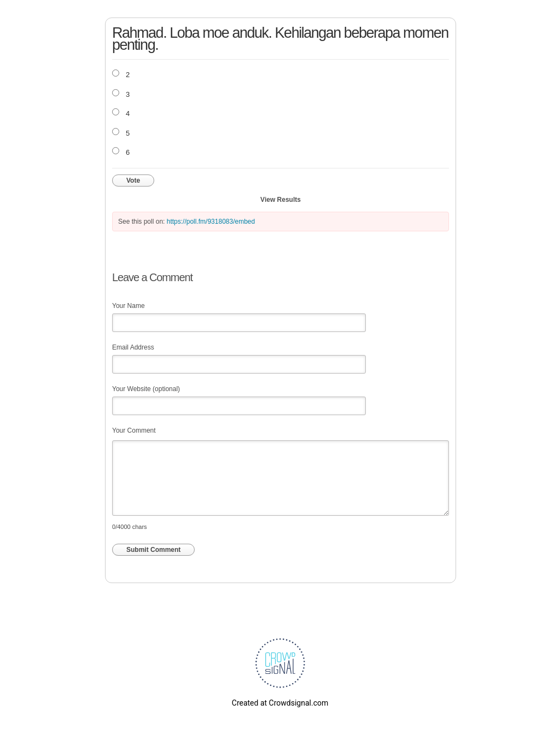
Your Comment (134, 430)
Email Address (133, 347)
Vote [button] (133, 181)
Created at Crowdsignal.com (280, 703)
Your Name (129, 306)
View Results (281, 200)
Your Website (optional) (146, 389)
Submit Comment (153, 550)
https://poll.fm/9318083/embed (211, 222)
